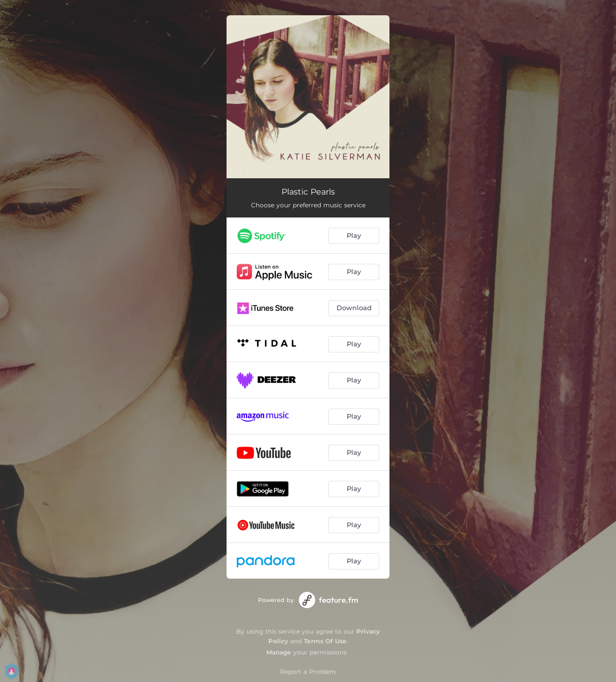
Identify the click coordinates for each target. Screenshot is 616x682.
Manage (279, 652)
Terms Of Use (325, 641)
